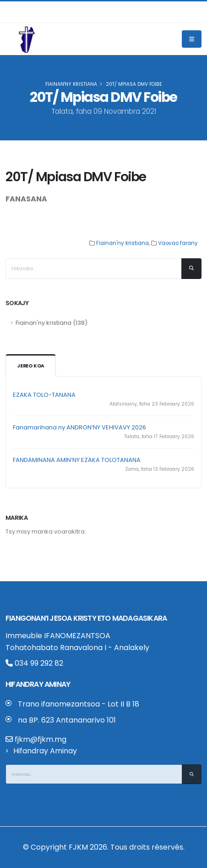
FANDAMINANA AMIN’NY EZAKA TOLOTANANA (77, 460)
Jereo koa (31, 366)
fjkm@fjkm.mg (41, 739)
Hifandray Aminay (45, 751)
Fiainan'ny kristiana (71, 84)
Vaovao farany (178, 243)
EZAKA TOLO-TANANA (44, 395)
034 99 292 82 (34, 663)
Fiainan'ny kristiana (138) (52, 323)
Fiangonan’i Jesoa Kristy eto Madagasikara (86, 618)
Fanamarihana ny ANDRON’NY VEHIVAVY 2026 (79, 427)
